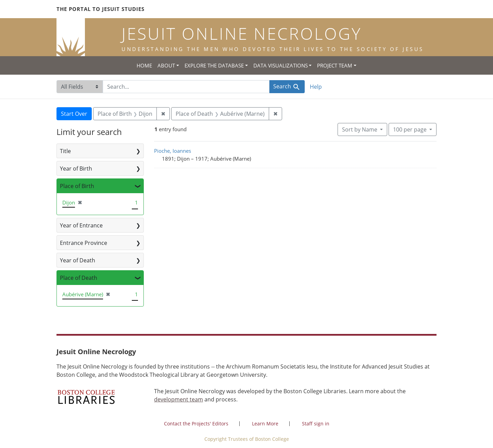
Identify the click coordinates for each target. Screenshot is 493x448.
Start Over (74, 114)
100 (410, 129)
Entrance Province (84, 243)
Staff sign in (316, 424)
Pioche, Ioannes (173, 151)
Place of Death (79, 278)
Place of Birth (77, 186)
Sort (360, 129)
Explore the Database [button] (214, 65)
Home (144, 65)
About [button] (166, 65)
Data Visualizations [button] (281, 65)
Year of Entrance (81, 225)
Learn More (265, 424)
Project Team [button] (335, 65)
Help (316, 87)
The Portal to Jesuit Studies (100, 9)
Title (65, 151)
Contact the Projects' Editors (196, 424)
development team (179, 399)
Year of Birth (76, 169)
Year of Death (78, 260)
